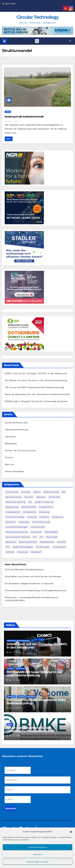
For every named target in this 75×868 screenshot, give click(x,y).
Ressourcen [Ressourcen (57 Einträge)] (11, 542)
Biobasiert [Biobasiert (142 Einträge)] (41, 497)
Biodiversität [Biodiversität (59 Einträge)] (54, 497)
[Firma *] (37, 790)
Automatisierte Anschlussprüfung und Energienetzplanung (35, 590)
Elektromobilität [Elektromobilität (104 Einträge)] (29, 507)
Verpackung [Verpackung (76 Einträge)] (22, 552)
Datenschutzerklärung (16, 430)
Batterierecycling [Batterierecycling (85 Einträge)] (51, 492)
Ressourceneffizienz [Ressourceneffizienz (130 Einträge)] (28, 542)
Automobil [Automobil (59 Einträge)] (26, 492)
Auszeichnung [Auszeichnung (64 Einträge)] (12, 492)
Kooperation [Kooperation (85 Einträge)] (24, 522)
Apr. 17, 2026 (15, 652)
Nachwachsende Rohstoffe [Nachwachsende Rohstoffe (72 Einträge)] (18, 537)
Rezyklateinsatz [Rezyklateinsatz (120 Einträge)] (47, 542)
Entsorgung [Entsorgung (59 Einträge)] (44, 512)
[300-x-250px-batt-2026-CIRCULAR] (24, 287)
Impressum (11, 437)
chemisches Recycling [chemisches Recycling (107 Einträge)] (15, 502)
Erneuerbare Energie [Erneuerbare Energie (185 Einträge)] (15, 517)
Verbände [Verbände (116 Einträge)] (10, 552)
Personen (10, 669)
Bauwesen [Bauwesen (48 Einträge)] (29, 497)
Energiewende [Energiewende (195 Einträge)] (29, 512)
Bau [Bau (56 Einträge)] (64, 492)
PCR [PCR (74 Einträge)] (35, 537)
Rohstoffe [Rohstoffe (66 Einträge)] (61, 542)
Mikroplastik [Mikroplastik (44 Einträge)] (36, 532)
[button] (71, 832)
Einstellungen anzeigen (38, 862)
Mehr (9, 139)
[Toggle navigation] (37, 41)
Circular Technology (38, 17)
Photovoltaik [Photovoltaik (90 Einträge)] (52, 537)
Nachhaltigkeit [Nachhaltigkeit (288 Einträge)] (51, 532)
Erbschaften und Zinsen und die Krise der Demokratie (33, 576)
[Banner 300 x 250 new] (24, 334)
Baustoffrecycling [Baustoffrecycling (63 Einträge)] (13, 497)
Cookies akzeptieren (38, 847)
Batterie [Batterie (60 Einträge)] (37, 492)
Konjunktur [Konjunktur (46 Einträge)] (11, 522)
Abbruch (10, 724)
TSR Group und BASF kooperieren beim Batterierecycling (34, 387)
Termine (9, 457)
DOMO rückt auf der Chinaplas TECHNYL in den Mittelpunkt (36, 373)
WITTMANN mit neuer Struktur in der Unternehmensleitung (36, 380)
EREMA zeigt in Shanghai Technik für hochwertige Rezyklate (36, 401)
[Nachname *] (37, 780)
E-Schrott (21, 696)
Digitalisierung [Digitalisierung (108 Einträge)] (12, 507)
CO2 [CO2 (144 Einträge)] (30, 502)
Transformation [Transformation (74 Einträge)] (43, 547)
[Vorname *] (18, 770)
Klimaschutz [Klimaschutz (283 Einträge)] (58, 517)
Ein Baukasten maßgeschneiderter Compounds (29, 583)
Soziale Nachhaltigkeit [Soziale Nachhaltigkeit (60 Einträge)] (23, 547)
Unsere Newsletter (14, 471)
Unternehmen (12, 641)
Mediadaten (11, 444)
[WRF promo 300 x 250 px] (24, 208)
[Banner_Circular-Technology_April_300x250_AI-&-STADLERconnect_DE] (24, 247)
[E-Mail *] (18, 799)
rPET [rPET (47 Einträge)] (8, 547)
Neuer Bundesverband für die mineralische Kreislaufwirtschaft (37, 394)
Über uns (9, 464)
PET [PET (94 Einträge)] (41, 537)
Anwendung (11, 696)
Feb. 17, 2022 (13, 121)
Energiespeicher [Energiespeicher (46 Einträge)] (13, 512)
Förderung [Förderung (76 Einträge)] (32, 517)
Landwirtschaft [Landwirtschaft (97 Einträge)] (38, 527)
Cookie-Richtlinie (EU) (16, 423)
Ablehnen (38, 854)
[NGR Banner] (24, 168)
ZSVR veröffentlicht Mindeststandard (24, 570)
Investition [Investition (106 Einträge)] (44, 517)
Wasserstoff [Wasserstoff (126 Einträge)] (36, 552)
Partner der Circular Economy (20, 451)
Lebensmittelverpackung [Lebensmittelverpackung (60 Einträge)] (17, 532)
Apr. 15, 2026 (15, 708)
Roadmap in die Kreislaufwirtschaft (24, 117)
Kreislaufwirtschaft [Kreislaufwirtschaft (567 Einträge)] (41, 522)
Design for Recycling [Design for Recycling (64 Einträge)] (44, 502)
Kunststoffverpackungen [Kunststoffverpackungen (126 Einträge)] (17, 527)
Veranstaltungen (24, 641)
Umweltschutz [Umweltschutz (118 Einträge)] (59, 547)
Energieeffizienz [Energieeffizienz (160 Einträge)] (46, 507)
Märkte (8, 112)
